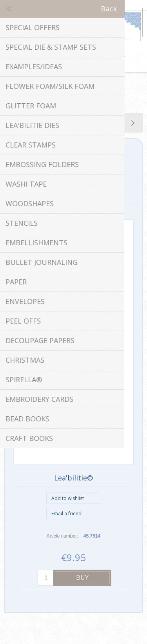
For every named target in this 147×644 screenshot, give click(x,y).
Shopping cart (83, 62)
